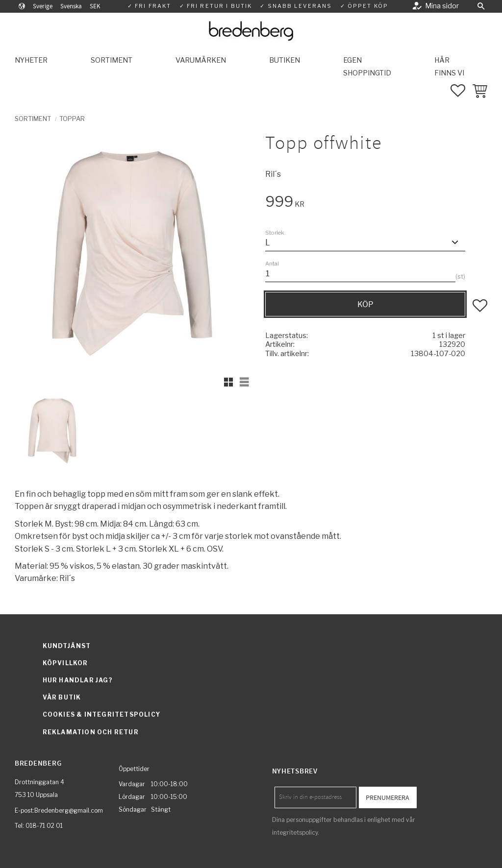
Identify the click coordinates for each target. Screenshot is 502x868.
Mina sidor (442, 6)
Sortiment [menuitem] (112, 60)
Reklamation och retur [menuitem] (91, 732)
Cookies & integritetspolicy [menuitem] (101, 714)
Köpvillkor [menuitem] (65, 663)
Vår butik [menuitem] (62, 697)
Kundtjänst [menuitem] (67, 646)
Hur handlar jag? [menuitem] (78, 680)
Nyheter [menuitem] (31, 60)
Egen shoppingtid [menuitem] (367, 67)
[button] (481, 6)
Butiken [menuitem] (285, 60)
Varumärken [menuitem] (201, 60)
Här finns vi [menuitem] (449, 67)
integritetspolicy (295, 832)
